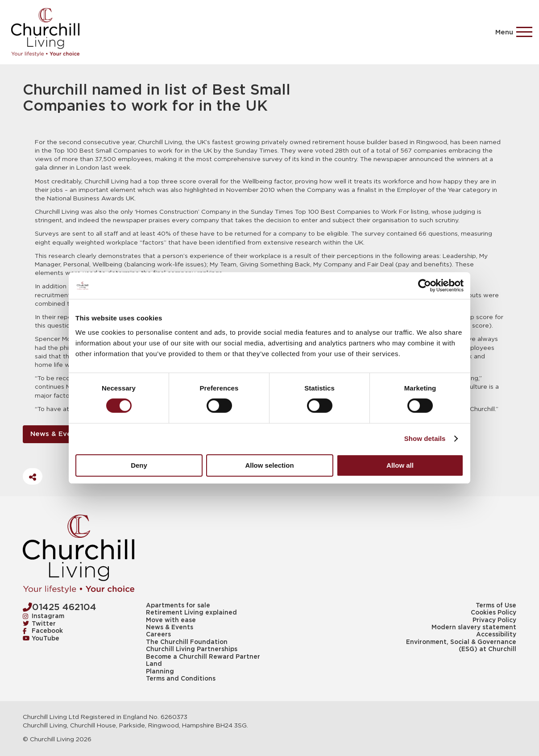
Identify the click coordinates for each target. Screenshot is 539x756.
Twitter (39, 624)
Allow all (400, 465)
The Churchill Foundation (187, 642)
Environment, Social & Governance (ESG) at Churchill (461, 646)
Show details (425, 438)
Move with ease (171, 620)
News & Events (56, 434)
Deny (139, 465)
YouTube (41, 639)
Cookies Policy (493, 613)
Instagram (44, 616)
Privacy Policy (494, 620)
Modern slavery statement (474, 627)
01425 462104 (60, 607)
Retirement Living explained (191, 613)
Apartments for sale (178, 606)
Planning (160, 672)
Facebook (43, 631)
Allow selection (269, 465)
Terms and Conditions (181, 679)
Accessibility (496, 635)
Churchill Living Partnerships (192, 649)
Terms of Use (496, 606)
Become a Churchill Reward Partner (203, 657)
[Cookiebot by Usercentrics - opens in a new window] (425, 286)
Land (154, 664)
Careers (158, 635)
